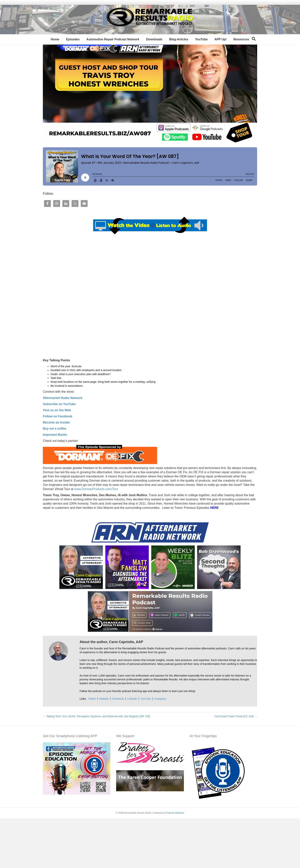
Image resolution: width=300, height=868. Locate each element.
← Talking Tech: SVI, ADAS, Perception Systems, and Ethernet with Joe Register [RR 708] (97, 766)
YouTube (201, 44)
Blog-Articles (179, 44)
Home (55, 44)
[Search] (254, 44)
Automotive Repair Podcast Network (113, 44)
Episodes (73, 44)
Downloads (154, 44)
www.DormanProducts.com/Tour (96, 538)
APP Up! (221, 44)
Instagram (160, 748)
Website (104, 748)
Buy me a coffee (55, 478)
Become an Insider (56, 472)
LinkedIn (132, 748)
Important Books (55, 484)
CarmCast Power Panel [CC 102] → (236, 766)
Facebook (118, 748)
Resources (241, 44)
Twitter (92, 748)
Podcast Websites (175, 862)
